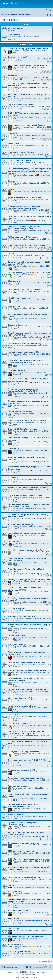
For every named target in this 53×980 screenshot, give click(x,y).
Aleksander (34, 471)
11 (41, 109)
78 (44, 140)
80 (50, 140)
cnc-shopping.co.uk (17, 644)
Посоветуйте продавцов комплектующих (27, 689)
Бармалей (34, 480)
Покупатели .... (15, 541)
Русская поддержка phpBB (26, 975)
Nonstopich (34, 364)
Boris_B (32, 893)
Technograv (34, 405)
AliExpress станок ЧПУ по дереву (23, 237)
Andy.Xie (31, 672)
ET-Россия (13, 478)
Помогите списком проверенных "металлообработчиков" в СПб (23, 390)
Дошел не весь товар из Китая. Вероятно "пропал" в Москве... (27, 834)
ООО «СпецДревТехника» (20, 952)
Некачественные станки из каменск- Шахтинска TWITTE (25, 589)
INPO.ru (12, 189)
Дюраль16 (13, 181)
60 (50, 71)
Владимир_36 (35, 327)
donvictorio (34, 543)
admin (31, 788)
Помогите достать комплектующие (24, 877)
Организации (14, 34)
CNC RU (12, 886)
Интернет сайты (15, 28)
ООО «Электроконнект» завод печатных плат (29, 859)
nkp (31, 573)
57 (41, 71)
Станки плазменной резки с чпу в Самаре (27, 245)
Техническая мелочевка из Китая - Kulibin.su (29, 488)
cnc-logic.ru (13, 449)
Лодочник (33, 318)
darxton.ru (13, 133)
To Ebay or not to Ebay (18, 910)
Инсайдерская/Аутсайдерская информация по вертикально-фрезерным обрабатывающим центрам (29, 171)
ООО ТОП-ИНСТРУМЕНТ (19, 723)
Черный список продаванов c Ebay (24, 352)
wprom (32, 780)
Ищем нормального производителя (24, 197)
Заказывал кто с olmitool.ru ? (21, 617)
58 (44, 71)
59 (47, 71)
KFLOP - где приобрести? (20, 298)
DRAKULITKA (35, 383)
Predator (33, 283)
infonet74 (33, 904)
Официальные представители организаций (28, 49)
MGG (32, 99)
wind (32, 255)
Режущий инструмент (18, 786)
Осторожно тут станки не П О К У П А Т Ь (27, 760)
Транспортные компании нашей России (26, 125)
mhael (32, 754)
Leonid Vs (34, 393)
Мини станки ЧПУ (16, 815)
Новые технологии (17, 635)
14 (44, 80)
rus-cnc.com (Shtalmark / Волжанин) (24, 343)
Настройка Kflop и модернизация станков (27, 533)
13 (41, 80)
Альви (33, 239)
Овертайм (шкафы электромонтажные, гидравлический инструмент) (26, 361)
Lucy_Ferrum (35, 117)
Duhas (32, 508)
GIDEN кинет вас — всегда (20, 161)
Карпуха (33, 602)
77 (41, 140)
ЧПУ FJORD (13, 144)
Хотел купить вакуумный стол (22, 706)
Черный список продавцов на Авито (25, 496)
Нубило (33, 656)
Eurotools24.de (35, 817)
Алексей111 (34, 735)
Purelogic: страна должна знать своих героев (29, 580)
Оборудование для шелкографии (23, 843)
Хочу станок (14, 919)
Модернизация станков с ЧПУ (22, 770)
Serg (32, 372)
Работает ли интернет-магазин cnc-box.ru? (28, 420)
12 (44, 109)
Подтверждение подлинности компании (26, 662)
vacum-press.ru (35, 637)
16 (50, 80)
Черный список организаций (21, 105)
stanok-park (34, 798)
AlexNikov (33, 708)
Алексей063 (34, 291)
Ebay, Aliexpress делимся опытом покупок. (28, 65)
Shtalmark (34, 345)
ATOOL (33, 725)
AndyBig (32, 552)
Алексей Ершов (36, 717)
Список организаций (18, 57)
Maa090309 (34, 646)
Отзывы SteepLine (17, 370)
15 (47, 80)
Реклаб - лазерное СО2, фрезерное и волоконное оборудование (25, 228)
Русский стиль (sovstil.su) (20, 412)
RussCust (32, 191)
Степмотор (34, 266)
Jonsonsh (33, 135)
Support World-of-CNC (38, 461)
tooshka (33, 845)
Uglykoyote (34, 691)
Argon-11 (33, 414)
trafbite (33, 527)
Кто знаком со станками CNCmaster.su (26, 937)
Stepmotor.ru (14, 281)
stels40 (33, 107)
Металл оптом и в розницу (20, 525)
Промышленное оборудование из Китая (27, 778)
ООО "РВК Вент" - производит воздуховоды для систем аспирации (29, 380)
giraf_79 (33, 247)
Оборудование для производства (24, 752)
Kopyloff (33, 618)
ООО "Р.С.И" (14, 715)
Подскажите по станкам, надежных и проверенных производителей (25, 207)
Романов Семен (36, 920)
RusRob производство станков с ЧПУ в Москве (30, 273)
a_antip (33, 519)
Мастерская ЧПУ (16, 945)
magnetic (32, 581)
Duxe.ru (12, 254)
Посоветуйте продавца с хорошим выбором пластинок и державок (29, 505)
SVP (32, 490)
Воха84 (33, 879)
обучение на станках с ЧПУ (20, 698)
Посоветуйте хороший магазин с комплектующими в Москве (23, 805)
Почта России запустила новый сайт (25, 550)
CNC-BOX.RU (14, 929)
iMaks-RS (33, 67)
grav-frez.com (14, 306)
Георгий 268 (35, 88)
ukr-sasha (33, 450)
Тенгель (32, 127)
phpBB (22, 972)
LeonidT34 (34, 199)
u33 (31, 154)
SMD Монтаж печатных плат (21, 851)
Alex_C (33, 354)
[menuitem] (4, 10)
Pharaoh (33, 746)
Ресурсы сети (10, 20)
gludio (32, 853)
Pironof (33, 954)
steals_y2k (34, 145)
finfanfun (33, 59)
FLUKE (33, 300)
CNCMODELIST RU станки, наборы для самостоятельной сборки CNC (26, 732)
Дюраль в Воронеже (17, 325)
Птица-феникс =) (36, 498)
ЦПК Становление (37, 700)
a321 (32, 77)
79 (47, 140)
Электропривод (15, 891)
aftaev (32, 337)
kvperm (33, 183)
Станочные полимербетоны (21, 152)
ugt (31, 871)
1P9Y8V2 (33, 220)
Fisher (32, 887)
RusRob (33, 275)
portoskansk (35, 762)
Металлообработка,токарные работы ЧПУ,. (28, 670)
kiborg (33, 308)
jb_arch (33, 162)
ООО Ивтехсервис (16, 608)
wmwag (33, 827)
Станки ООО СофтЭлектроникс (22, 429)
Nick (31, 51)
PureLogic (13, 75)
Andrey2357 (34, 175)
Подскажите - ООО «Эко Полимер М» (25, 289)
